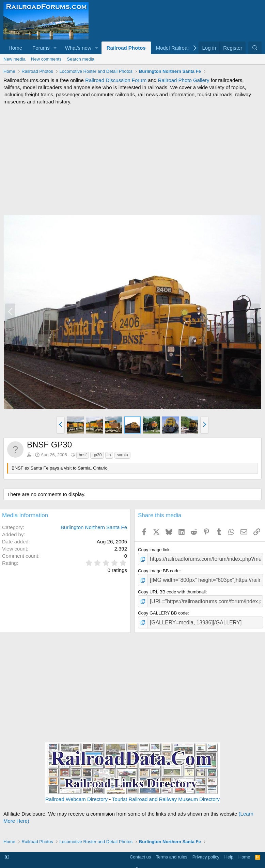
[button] (55, 48)
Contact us (140, 852)
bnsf (83, 455)
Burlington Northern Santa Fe (94, 527)
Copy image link (154, 550)
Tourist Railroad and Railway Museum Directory (166, 794)
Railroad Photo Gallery (184, 80)
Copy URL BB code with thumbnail (172, 589)
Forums (41, 48)
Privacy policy (206, 852)
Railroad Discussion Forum (116, 80)
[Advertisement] (132, 160)
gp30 (97, 455)
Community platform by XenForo (132, 864)
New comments (46, 59)
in (109, 455)
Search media (81, 59)
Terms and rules (172, 852)
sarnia (122, 455)
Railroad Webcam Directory (76, 794)
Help (229, 852)
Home (15, 48)
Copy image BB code (159, 570)
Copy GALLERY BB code (163, 609)
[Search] (255, 48)
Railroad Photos (126, 48)
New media (14, 59)
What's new (78, 48)
